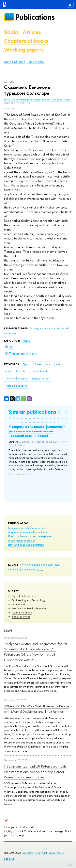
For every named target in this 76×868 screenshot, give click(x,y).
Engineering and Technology (29, 600)
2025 (30, 565)
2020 (11, 570)
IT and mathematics (19, 536)
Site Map (9, 859)
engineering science (20, 532)
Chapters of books (26, 41)
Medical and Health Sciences (29, 608)
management (45, 536)
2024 (37, 565)
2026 (23, 565)
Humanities (19, 604)
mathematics (16, 540)
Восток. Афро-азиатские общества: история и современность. (37, 100)
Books (11, 32)
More (40, 570)
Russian (26, 341)
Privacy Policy (56, 853)
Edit (70, 864)
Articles (32, 32)
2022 (51, 565)
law (34, 536)
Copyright (41, 853)
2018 (25, 570)
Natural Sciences (22, 612)
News (8, 631)
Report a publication (15, 62)
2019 (18, 570)
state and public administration (26, 545)
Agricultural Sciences (24, 596)
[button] (10, 418)
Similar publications (32, 412)
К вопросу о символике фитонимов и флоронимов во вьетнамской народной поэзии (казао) (37, 431)
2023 (44, 565)
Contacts (28, 853)
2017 (32, 570)
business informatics (20, 528)
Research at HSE (36, 62)
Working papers (24, 50)
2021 (58, 565)
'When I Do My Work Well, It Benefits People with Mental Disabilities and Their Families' (37, 709)
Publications (35, 17)
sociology (30, 540)
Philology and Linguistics (43, 329)
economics (39, 528)
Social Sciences (21, 617)
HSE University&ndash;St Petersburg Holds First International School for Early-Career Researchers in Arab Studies (35, 772)
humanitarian (41, 532)
